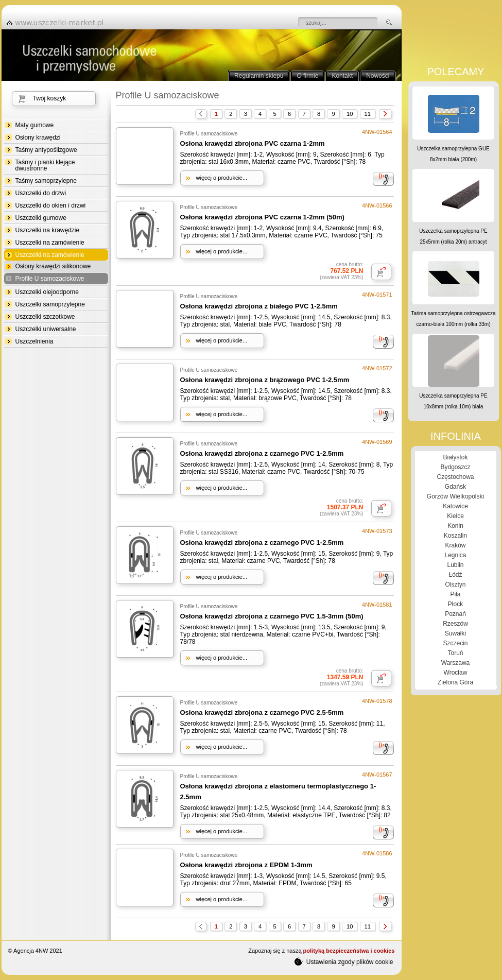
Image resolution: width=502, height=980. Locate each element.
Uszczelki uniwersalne (46, 329)
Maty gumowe (35, 125)
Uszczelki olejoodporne (47, 292)
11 (368, 114)
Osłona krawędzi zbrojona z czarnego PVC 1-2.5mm (262, 453)
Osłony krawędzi (38, 137)
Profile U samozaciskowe (50, 279)
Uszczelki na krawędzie (48, 230)
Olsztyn (455, 584)
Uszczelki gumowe (41, 218)
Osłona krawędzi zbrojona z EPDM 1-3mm (246, 865)
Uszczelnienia (34, 341)
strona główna (58, 23)
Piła (455, 594)
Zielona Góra (455, 682)
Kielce (455, 516)
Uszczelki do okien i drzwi (51, 205)
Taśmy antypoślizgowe (46, 150)
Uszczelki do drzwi (41, 193)
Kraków (455, 545)
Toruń (455, 653)
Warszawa (456, 663)
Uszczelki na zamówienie (50, 243)
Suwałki (455, 633)
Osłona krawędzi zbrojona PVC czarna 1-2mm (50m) (262, 217)
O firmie (307, 76)
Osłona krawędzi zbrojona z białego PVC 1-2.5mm (259, 306)
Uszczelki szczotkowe (45, 317)
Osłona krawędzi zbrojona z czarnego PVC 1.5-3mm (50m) (272, 616)
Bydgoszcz (455, 467)
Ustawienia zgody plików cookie (344, 961)
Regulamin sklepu (259, 76)
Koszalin (455, 536)
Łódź (455, 575)
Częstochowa (455, 477)
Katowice (455, 506)
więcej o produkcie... (222, 178)
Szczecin (455, 643)
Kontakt (342, 76)
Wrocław (456, 673)
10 (350, 114)
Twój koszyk (50, 98)
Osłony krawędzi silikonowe (53, 266)
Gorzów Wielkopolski (455, 496)
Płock (455, 604)
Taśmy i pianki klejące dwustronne (45, 165)
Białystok (455, 457)
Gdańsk (455, 487)
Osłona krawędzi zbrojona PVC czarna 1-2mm (253, 143)
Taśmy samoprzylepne (46, 181)
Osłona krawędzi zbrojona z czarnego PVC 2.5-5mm (262, 712)
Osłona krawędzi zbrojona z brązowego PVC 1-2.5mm (265, 380)
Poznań (455, 614)
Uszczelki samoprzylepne (50, 304)
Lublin (455, 565)
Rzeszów (455, 624)
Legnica (455, 555)
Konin (455, 526)
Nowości (378, 76)
